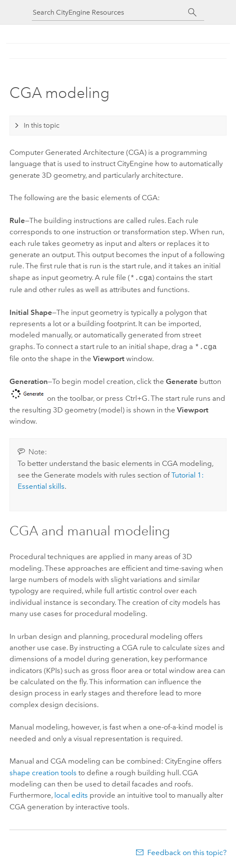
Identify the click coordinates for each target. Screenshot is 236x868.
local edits (71, 793)
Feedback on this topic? (187, 851)
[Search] (192, 13)
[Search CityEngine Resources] (110, 12)
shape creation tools (43, 771)
